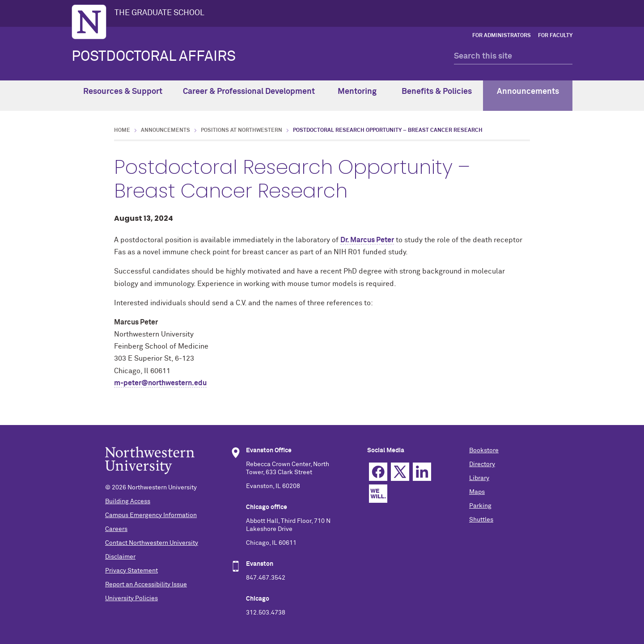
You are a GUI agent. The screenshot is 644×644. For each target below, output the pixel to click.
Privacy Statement (131, 571)
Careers (116, 529)
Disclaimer (120, 557)
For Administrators (502, 36)
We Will (378, 494)
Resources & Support (123, 95)
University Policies (131, 598)
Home (122, 130)
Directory (482, 464)
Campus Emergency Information (151, 515)
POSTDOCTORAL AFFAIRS (154, 57)
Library (479, 478)
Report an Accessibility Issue (146, 585)
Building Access (128, 501)
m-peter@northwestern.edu (160, 383)
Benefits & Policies (437, 95)
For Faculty (555, 36)
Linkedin (422, 472)
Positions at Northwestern (241, 130)
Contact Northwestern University (152, 543)
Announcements (528, 95)
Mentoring (357, 95)
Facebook (378, 472)
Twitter (400, 472)
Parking (480, 506)
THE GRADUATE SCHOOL (159, 13)
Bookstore (484, 450)
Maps (477, 492)
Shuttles (481, 520)
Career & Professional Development (249, 95)
